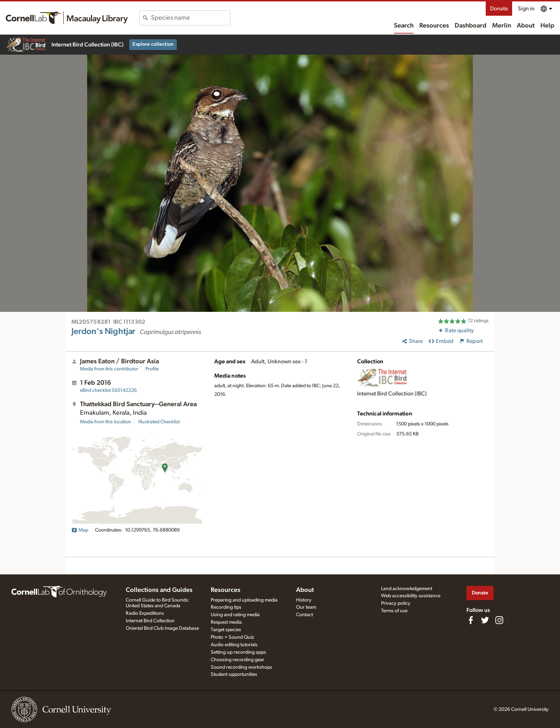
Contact (304, 615)
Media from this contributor (109, 369)
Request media (226, 622)
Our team (306, 607)
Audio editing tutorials (234, 645)
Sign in (526, 9)
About (526, 26)
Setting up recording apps (238, 652)
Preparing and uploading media (244, 600)
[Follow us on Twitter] (485, 620)
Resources (434, 26)
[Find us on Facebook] (471, 620)
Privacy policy (396, 603)
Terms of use (394, 611)
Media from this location (106, 422)
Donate (499, 9)
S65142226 (108, 390)
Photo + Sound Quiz (232, 637)
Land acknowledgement (407, 589)
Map (80, 530)
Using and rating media (235, 615)
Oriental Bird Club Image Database (162, 628)
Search (404, 26)
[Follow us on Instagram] (499, 620)
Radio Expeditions (145, 613)
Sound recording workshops (241, 667)
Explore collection (153, 44)
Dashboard (471, 26)
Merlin (502, 26)
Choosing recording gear (237, 660)
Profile (152, 369)
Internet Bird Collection (150, 621)
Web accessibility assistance (411, 596)
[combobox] (191, 18)
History (304, 600)
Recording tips (226, 607)
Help (547, 26)
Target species (226, 630)
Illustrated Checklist (159, 422)
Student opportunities (234, 674)
